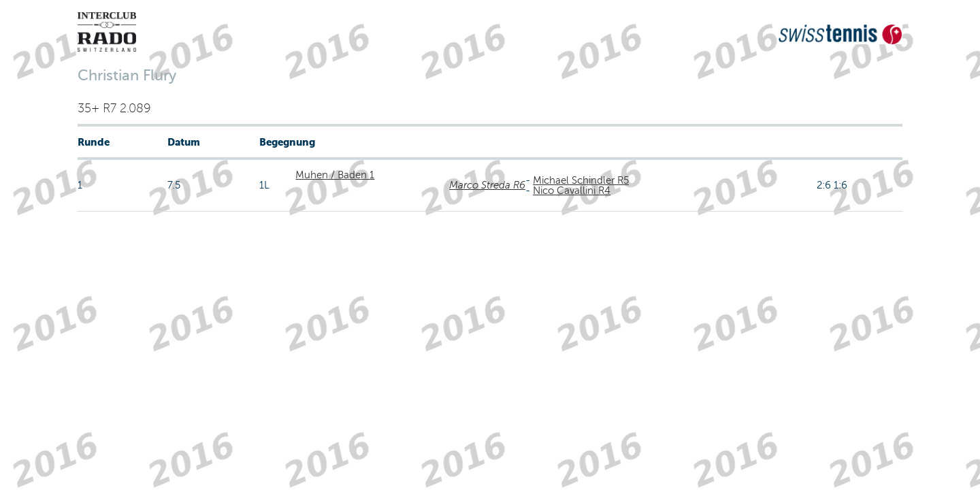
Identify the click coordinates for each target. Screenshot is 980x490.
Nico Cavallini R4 (572, 191)
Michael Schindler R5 (581, 180)
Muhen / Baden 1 (335, 175)
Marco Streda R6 (487, 185)
